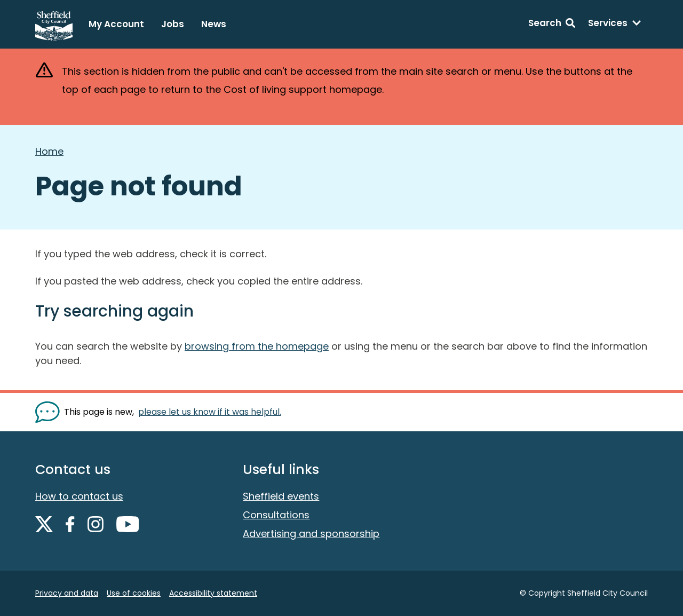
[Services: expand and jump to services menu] (615, 25)
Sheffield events (281, 496)
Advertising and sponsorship (311, 534)
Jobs (173, 24)
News (214, 24)
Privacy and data (67, 593)
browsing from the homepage (257, 346)
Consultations (276, 515)
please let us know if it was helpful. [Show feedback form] (210, 412)
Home (49, 151)
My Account (116, 24)
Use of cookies (134, 593)
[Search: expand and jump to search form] (552, 25)
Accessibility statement (213, 593)
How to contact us (79, 496)
